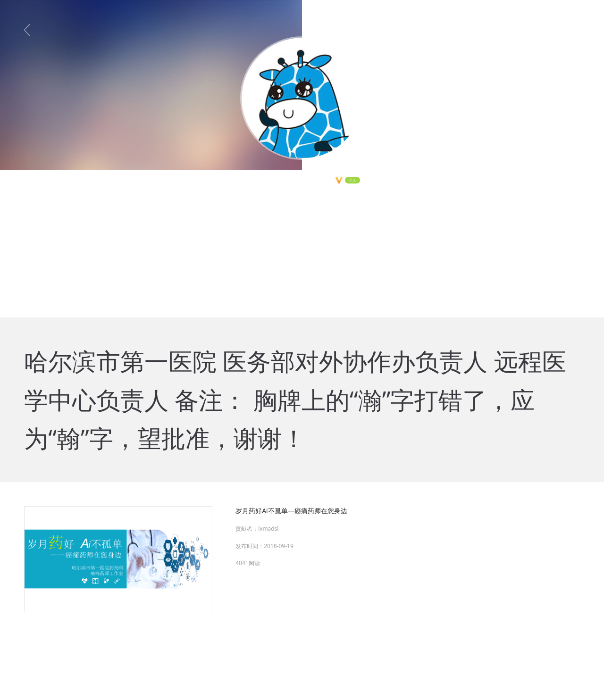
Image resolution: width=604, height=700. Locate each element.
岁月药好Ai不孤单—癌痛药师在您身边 (291, 511)
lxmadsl (268, 529)
